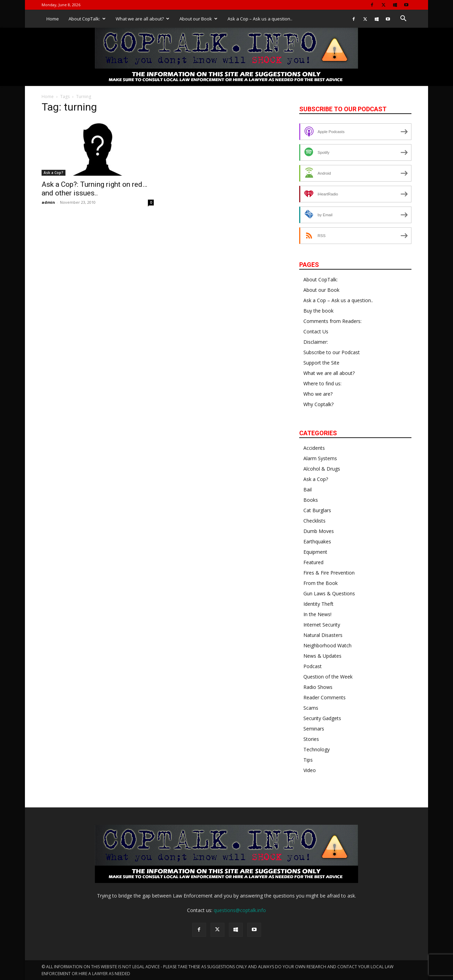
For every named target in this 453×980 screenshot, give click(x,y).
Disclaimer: (316, 342)
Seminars (314, 729)
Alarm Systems (320, 458)
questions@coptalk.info (240, 910)
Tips (308, 760)
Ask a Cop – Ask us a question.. (260, 19)
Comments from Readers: (332, 321)
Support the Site (321, 363)
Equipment (315, 552)
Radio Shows (318, 687)
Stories (311, 739)
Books (311, 500)
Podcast (313, 666)
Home (53, 19)
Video (310, 770)
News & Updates (322, 656)
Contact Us (316, 331)
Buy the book (318, 311)
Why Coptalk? (318, 404)
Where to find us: (322, 383)
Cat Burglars (317, 510)
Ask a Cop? (54, 173)
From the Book (321, 583)
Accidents (314, 448)
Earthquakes (317, 541)
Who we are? (318, 394)
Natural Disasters (323, 635)
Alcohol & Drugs (322, 469)
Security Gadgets (322, 718)
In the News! (317, 614)
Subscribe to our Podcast (332, 352)
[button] (403, 19)
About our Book (198, 19)
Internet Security (322, 625)
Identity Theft (318, 604)
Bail (308, 489)
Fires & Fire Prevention (329, 573)
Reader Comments (325, 697)
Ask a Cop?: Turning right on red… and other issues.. (94, 189)
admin (48, 202)
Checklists (314, 521)
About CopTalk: (87, 19)
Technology (317, 749)
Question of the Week (328, 677)
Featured (313, 562)
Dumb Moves (319, 531)
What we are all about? (143, 19)
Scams (311, 708)
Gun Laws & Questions (329, 593)
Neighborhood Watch (327, 645)
